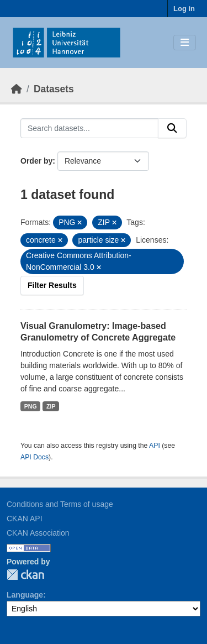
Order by (36, 161)
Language (25, 595)
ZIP (51, 406)
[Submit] (172, 128)
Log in (184, 9)
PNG (31, 406)
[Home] (17, 89)
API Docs (34, 457)
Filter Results (52, 285)
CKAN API (25, 519)
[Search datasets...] (89, 128)
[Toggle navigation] (185, 43)
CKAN (25, 575)
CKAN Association (38, 533)
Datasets (54, 89)
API (155, 446)
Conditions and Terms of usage (60, 504)
